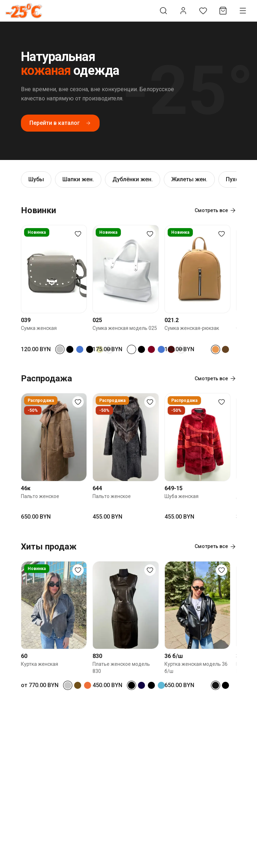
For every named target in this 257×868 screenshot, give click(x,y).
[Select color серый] (60, 349)
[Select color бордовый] (151, 349)
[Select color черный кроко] (141, 349)
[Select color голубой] (161, 685)
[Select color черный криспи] (90, 349)
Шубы (36, 179)
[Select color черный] (70, 349)
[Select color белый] (132, 349)
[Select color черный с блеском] (216, 685)
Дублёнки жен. (133, 179)
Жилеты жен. (189, 179)
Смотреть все (216, 210)
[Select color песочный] (216, 349)
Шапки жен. (78, 179)
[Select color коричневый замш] (78, 685)
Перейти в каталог (60, 123)
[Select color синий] (80, 349)
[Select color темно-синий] (141, 685)
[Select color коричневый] (225, 349)
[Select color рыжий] (88, 685)
